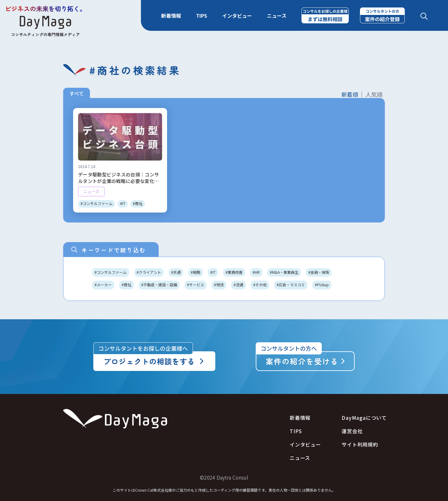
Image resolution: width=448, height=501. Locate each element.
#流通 (238, 285)
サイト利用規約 (360, 445)
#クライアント (149, 272)
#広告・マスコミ (291, 285)
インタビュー (237, 16)
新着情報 (171, 16)
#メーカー (103, 285)
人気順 (374, 94)
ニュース (277, 16)
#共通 (176, 272)
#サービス (196, 285)
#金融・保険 (319, 272)
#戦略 (196, 272)
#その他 (260, 285)
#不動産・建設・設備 (159, 285)
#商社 (126, 285)
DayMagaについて (364, 418)
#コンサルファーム (111, 272)
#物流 (219, 285)
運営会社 (352, 431)
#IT (213, 272)
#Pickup (322, 285)
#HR (256, 272)
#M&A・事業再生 (284, 272)
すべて (77, 93)
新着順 (350, 94)
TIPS (202, 16)
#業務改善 (234, 272)
